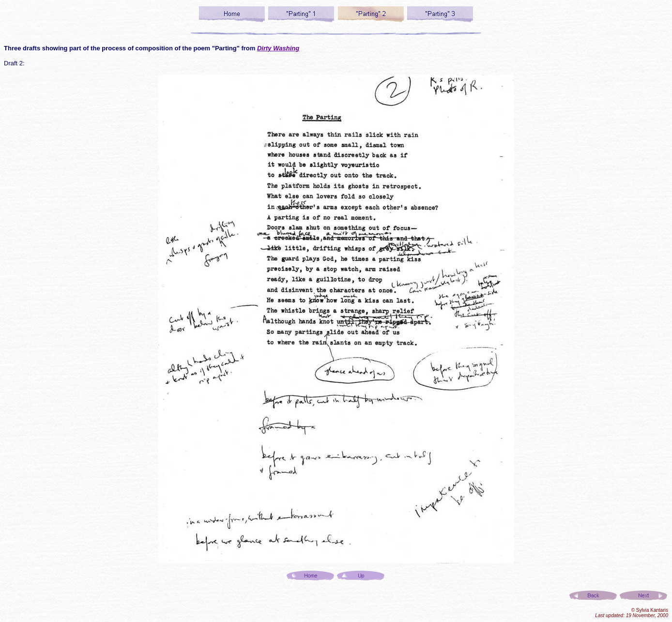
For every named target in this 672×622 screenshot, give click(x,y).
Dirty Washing (278, 48)
